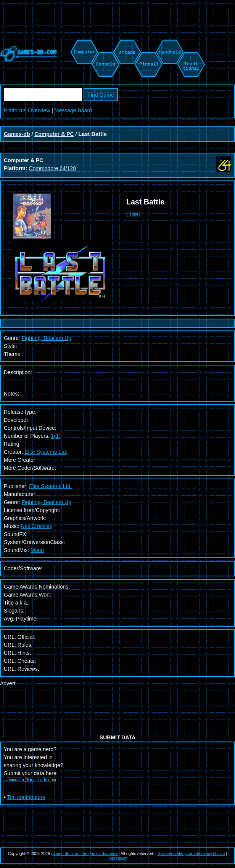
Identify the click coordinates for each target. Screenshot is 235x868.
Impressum (118, 858)
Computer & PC (54, 134)
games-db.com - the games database (85, 854)
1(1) (56, 436)
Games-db (17, 134)
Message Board (73, 110)
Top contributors (26, 797)
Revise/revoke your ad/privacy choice (191, 854)
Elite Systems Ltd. (46, 452)
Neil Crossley (36, 526)
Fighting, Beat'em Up (47, 502)
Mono (37, 550)
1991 (135, 214)
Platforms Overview (27, 110)
